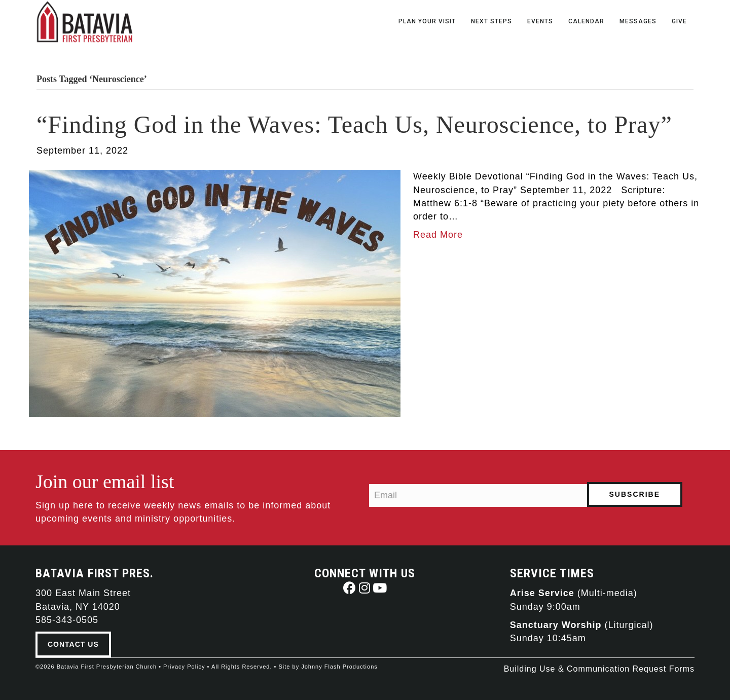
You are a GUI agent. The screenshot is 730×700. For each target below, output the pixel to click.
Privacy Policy (184, 667)
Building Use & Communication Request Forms (599, 669)
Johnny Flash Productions (339, 667)
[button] (350, 588)
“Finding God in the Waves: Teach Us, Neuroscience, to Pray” (354, 124)
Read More (438, 235)
